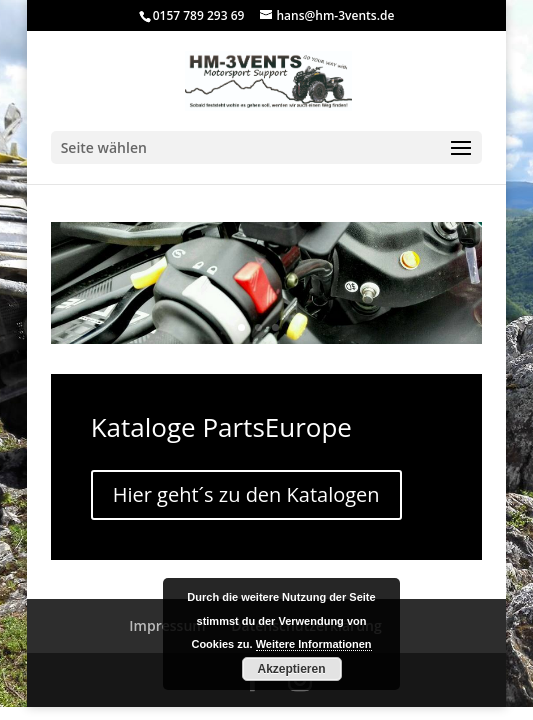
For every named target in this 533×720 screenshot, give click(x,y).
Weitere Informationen (314, 644)
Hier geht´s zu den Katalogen (246, 494)
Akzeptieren (291, 669)
